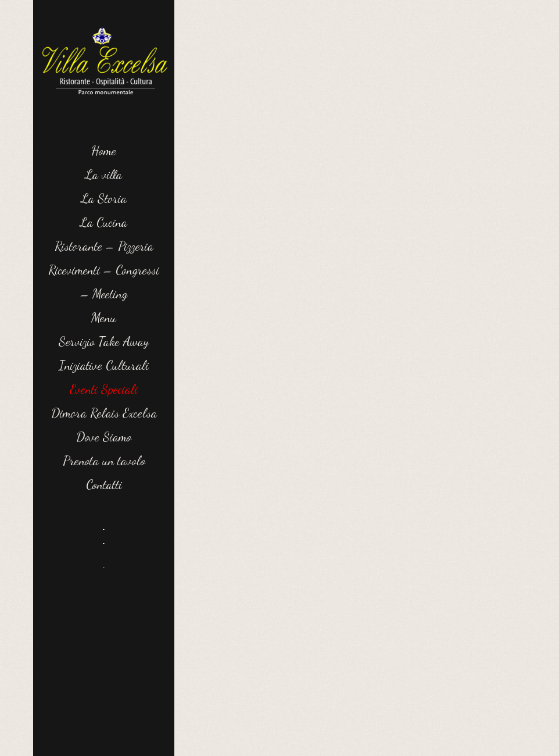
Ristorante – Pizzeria (104, 246)
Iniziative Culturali (104, 365)
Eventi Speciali (104, 389)
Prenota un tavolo (104, 461)
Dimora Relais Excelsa (104, 413)
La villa (104, 174)
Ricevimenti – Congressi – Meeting (104, 282)
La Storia (104, 198)
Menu (104, 318)
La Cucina (104, 222)
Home (104, 151)
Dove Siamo (104, 437)
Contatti (104, 484)
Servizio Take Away (104, 341)
